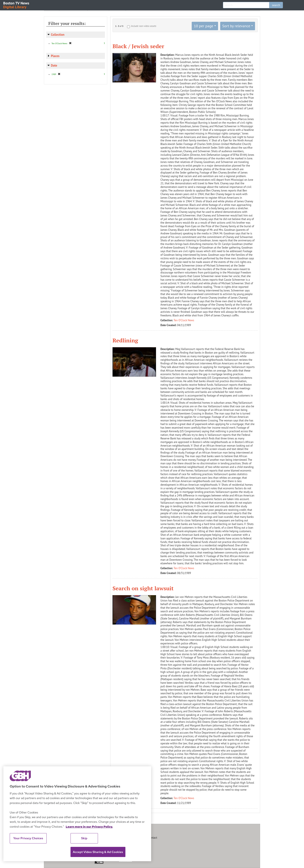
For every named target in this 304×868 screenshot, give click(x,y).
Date (54, 65)
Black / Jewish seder (138, 46)
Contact (153, 838)
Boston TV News (16, 5)
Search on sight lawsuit (143, 588)
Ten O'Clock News (184, 320)
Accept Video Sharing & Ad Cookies (98, 852)
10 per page (204, 26)
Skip (84, 838)
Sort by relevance (236, 26)
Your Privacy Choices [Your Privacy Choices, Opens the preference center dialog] (28, 838)
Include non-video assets (144, 26)
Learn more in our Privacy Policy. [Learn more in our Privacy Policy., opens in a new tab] (89, 827)
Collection (58, 35)
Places (55, 56)
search (276, 5)
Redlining (125, 340)
